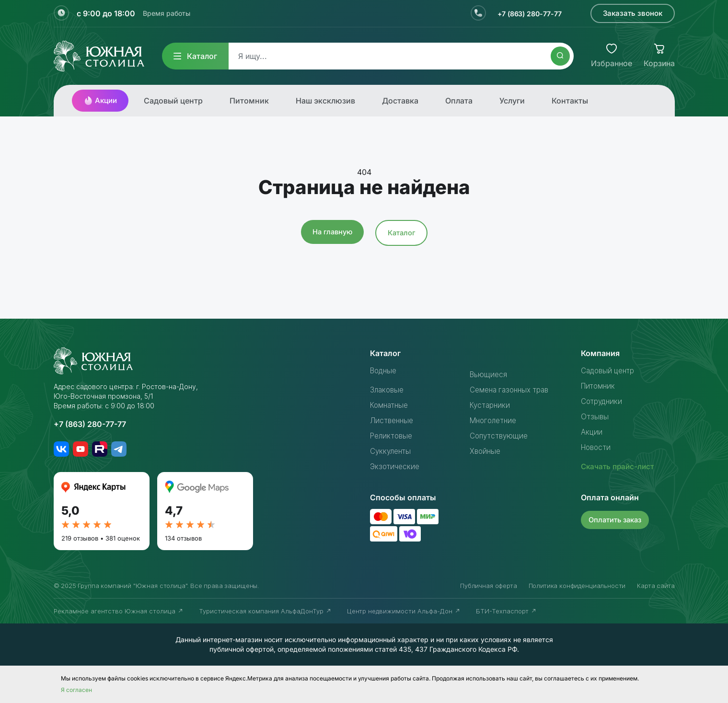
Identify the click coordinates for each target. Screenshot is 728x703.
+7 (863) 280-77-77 (526, 13)
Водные (385, 370)
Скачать (619, 466)
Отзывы (595, 416)
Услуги (512, 101)
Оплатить (617, 519)
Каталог (195, 56)
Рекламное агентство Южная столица (119, 611)
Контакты (570, 101)
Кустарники (491, 405)
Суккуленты (392, 451)
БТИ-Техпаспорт (506, 611)
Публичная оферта (488, 586)
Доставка (400, 101)
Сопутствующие (501, 436)
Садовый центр (173, 101)
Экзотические (396, 466)
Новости (597, 447)
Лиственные (393, 420)
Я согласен (76, 690)
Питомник (249, 101)
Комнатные (391, 405)
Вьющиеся (489, 374)
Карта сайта (656, 586)
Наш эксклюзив (325, 101)
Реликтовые (393, 436)
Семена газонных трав (512, 390)
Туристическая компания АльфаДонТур (265, 611)
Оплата (459, 101)
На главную (331, 232)
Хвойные (486, 451)
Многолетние (495, 420)
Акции (100, 101)
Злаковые (388, 390)
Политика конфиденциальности (577, 586)
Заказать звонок (633, 13)
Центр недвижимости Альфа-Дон (404, 611)
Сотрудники (603, 401)
